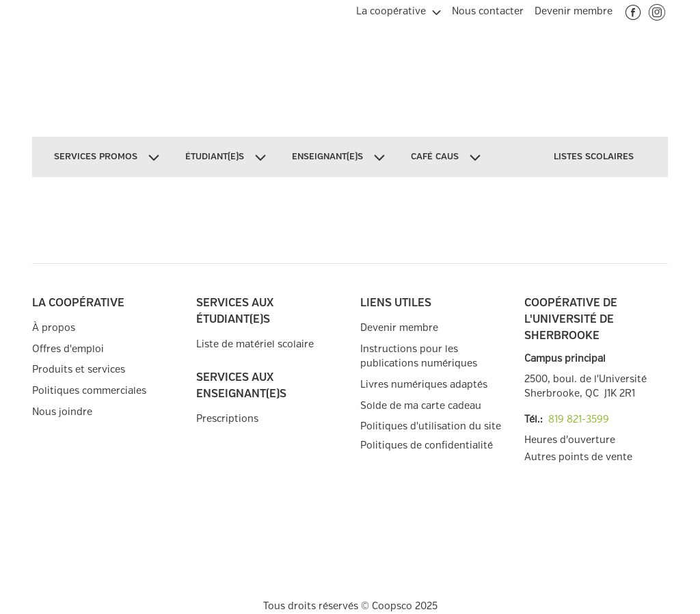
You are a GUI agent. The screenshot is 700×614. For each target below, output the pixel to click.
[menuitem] (399, 10)
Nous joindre (62, 412)
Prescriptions (227, 419)
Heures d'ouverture (570, 440)
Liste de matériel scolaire (255, 344)
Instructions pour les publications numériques (419, 357)
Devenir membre (399, 328)
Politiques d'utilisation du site (431, 426)
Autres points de (578, 457)
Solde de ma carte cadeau (421, 406)
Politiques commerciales (89, 391)
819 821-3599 (579, 419)
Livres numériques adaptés (424, 385)
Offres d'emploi (68, 349)
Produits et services (79, 370)
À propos (54, 328)
